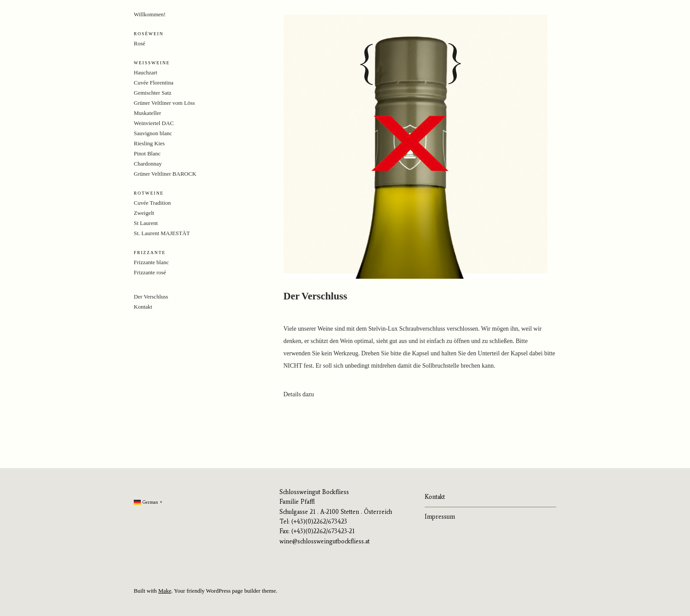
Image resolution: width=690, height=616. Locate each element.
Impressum (440, 517)
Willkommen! (150, 14)
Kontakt (143, 307)
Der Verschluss (151, 297)
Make (165, 591)
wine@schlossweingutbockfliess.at (325, 541)
